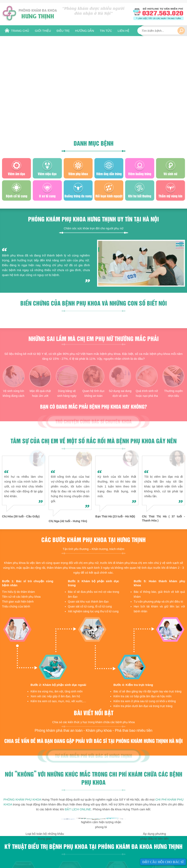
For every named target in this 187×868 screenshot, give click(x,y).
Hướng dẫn (85, 31)
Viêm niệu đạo (47, 174)
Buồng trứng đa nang (78, 196)
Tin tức (106, 31)
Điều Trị (63, 31)
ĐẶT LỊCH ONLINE (78, 809)
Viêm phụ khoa (78, 174)
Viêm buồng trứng (140, 174)
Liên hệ (123, 31)
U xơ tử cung (47, 196)
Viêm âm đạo (16, 174)
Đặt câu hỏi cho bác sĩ (163, 862)
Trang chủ (20, 31)
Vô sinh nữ (170, 174)
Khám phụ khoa (99, 730)
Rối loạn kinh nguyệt (109, 196)
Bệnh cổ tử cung (17, 196)
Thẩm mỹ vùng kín (170, 196)
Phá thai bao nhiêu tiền (134, 730)
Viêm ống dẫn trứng (109, 174)
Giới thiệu (43, 31)
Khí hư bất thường (140, 196)
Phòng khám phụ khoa (22, 799)
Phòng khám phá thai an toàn (59, 730)
